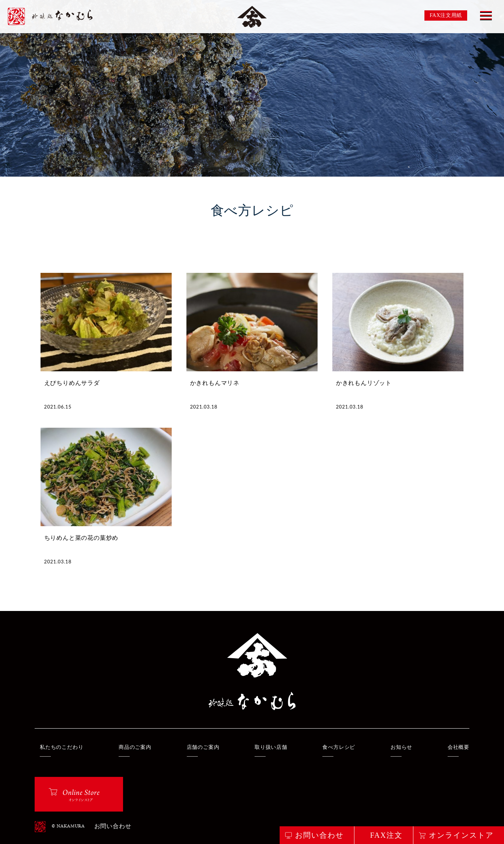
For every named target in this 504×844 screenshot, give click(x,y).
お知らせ (401, 747)
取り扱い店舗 (271, 747)
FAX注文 (386, 835)
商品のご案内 (135, 747)
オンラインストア (461, 835)
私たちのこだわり (62, 747)
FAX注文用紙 (446, 15)
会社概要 (458, 747)
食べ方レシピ (339, 747)
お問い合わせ (113, 827)
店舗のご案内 (203, 747)
